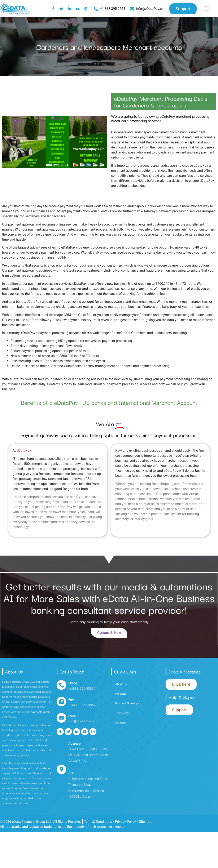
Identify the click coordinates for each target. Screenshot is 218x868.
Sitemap (145, 822)
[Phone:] (61, 685)
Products (121, 693)
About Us (121, 684)
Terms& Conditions (98, 822)
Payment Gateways (127, 703)
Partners (120, 722)
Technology (122, 713)
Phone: (73, 683)
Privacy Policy (126, 822)
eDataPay (24, 451)
